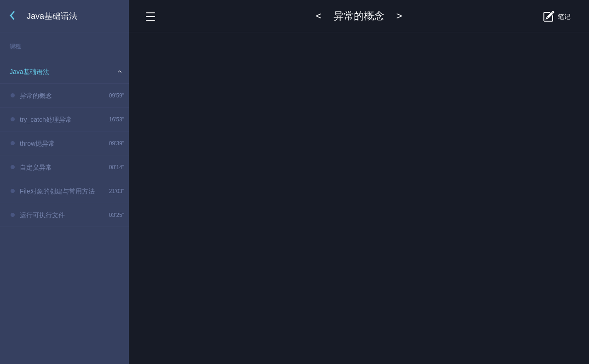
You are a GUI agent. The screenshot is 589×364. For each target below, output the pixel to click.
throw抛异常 (37, 143)
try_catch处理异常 (46, 119)
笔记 (564, 17)
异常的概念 (36, 96)
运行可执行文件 (42, 215)
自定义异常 (36, 167)
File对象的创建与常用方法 (57, 191)
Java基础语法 (29, 72)
